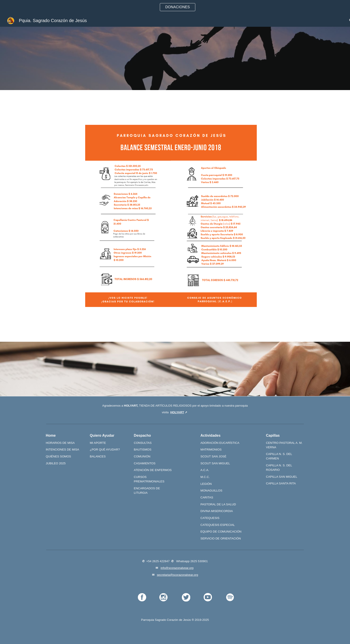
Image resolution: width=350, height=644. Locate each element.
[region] (175, 7)
